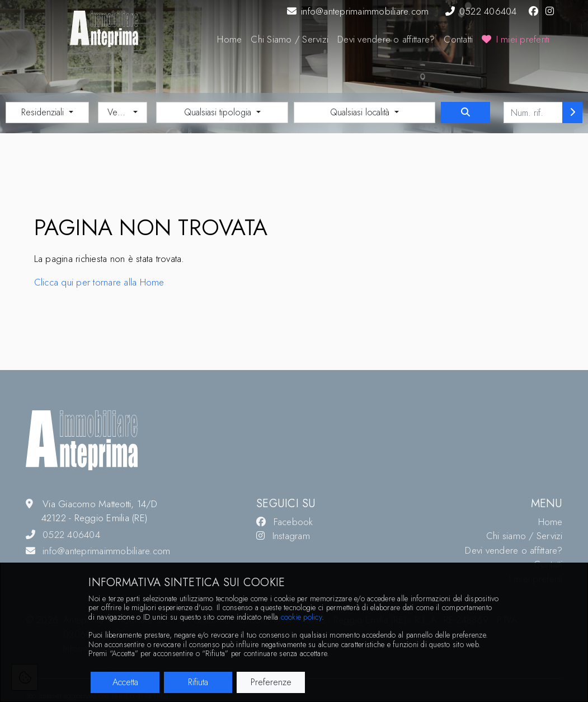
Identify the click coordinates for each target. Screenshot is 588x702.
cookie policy (301, 617)
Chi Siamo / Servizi (290, 39)
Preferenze (271, 682)
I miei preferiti (516, 39)
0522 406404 (481, 11)
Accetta (125, 682)
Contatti (458, 39)
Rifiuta (198, 682)
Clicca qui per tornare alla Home (99, 282)
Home (229, 39)
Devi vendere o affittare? (386, 39)
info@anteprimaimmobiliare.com (358, 11)
